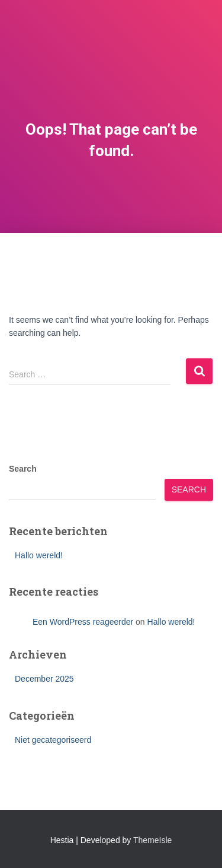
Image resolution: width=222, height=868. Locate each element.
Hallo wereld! (39, 555)
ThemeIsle (152, 840)
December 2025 (44, 679)
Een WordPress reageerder (83, 622)
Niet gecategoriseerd (53, 740)
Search (23, 469)
